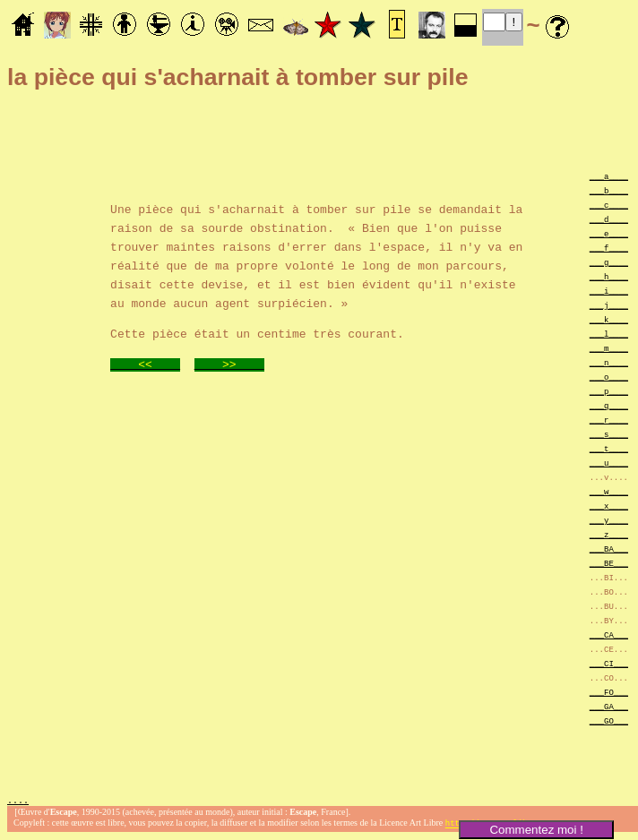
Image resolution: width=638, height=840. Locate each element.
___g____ (609, 262)
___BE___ (609, 563)
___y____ (609, 520)
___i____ (609, 291)
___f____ (609, 248)
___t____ (609, 448)
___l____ (609, 334)
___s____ (609, 434)
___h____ (609, 276)
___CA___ (609, 634)
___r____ (609, 420)
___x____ (609, 506)
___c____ (609, 205)
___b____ (609, 190)
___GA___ (609, 706)
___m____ (609, 348)
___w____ (609, 491)
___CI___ (609, 663)
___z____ (609, 534)
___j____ (609, 305)
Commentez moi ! (536, 830)
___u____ (609, 463)
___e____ (609, 233)
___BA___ (609, 549)
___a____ (609, 176)
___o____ (609, 377)
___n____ (609, 362)
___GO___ (609, 720)
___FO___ (609, 692)
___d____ (609, 219)
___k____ (609, 319)
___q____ (609, 405)
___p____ (609, 391)
